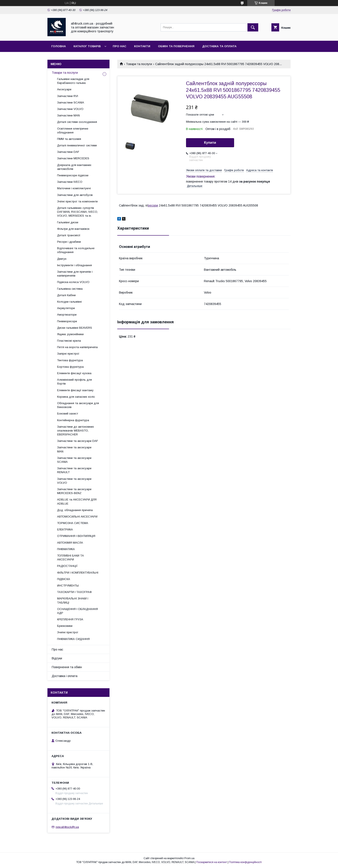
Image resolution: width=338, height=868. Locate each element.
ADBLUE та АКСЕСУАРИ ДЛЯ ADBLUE (77, 501)
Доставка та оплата (219, 46)
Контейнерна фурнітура (73, 420)
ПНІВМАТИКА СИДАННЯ (73, 639)
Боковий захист (68, 414)
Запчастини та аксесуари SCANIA (74, 460)
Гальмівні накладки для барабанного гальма (73, 81)
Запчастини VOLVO (70, 109)
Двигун (62, 259)
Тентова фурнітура (70, 360)
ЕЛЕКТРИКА (65, 529)
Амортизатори (67, 315)
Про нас (120, 46)
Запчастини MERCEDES (73, 158)
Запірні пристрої (68, 354)
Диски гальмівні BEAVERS (75, 328)
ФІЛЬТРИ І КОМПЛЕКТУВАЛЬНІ (78, 573)
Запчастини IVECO (70, 182)
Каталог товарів (87, 46)
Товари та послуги (139, 64)
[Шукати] (253, 27)
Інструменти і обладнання (74, 265)
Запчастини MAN (68, 115)
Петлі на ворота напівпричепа (77, 347)
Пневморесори (67, 321)
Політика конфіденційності (245, 862)
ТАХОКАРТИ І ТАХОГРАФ (74, 592)
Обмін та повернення (176, 46)
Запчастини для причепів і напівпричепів (75, 274)
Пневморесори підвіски (73, 175)
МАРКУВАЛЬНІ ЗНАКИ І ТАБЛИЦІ (73, 600)
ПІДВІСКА (64, 579)
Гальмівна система (70, 289)
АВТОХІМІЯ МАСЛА (70, 543)
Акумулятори (66, 308)
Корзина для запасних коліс (76, 397)
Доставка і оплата (65, 676)
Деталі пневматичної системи (77, 145)
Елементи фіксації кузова (74, 373)
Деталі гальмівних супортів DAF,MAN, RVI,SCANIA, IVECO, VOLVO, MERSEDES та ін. (77, 212)
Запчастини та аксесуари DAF (78, 441)
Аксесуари (64, 89)
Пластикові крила (69, 341)
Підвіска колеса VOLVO (73, 282)
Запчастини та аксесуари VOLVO (74, 481)
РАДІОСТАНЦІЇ (67, 566)
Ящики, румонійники (70, 334)
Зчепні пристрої (68, 632)
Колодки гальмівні (69, 302)
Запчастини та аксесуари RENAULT (74, 470)
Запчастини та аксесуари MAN (74, 449)
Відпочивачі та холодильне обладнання (76, 250)
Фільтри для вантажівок (73, 229)
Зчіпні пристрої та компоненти (77, 201)
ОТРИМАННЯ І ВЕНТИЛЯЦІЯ (76, 536)
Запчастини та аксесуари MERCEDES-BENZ (74, 491)
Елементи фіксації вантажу (75, 390)
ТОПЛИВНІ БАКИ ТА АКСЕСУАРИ (70, 558)
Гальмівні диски (68, 222)
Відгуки (57, 658)
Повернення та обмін (67, 667)
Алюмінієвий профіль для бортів (74, 382)
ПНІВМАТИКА (66, 549)
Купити (210, 143)
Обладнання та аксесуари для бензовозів (78, 405)
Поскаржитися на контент (212, 862)
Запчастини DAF (68, 152)
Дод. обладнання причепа (75, 510)
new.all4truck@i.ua (67, 827)
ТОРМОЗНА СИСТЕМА (73, 523)
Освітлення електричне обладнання (73, 131)
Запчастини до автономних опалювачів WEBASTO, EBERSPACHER (76, 431)
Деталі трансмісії (69, 235)
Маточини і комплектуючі (74, 188)
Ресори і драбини (69, 242)
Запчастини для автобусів (75, 195)
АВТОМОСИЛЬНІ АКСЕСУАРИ (77, 517)
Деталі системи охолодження (77, 122)
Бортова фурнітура (70, 367)
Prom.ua (189, 858)
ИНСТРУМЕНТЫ (68, 586)
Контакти (142, 46)
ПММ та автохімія (69, 139)
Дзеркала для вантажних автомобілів (74, 167)
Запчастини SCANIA (71, 102)
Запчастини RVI (68, 96)
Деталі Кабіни (66, 295)
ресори (153, 205)
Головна (59, 46)
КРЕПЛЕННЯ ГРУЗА (70, 619)
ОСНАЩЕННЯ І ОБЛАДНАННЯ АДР (77, 611)
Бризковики (65, 626)
